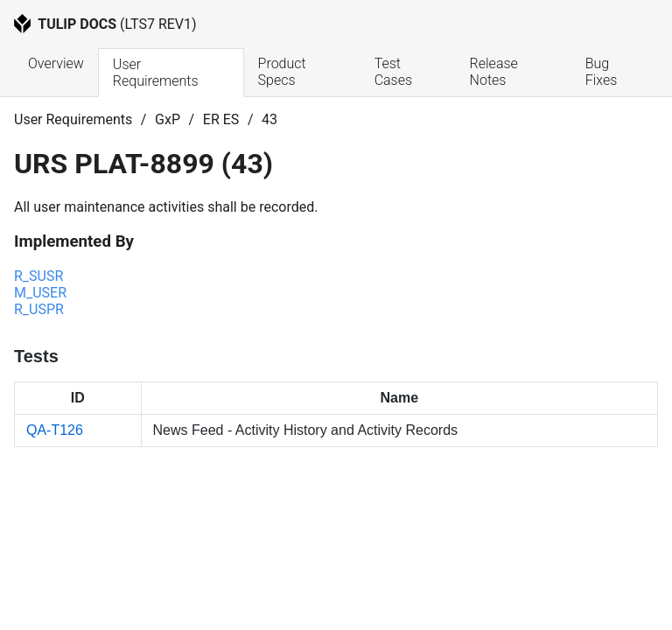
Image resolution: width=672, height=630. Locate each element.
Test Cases (393, 72)
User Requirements (156, 73)
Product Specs (284, 72)
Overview (56, 63)
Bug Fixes (602, 72)
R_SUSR (38, 276)
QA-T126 (55, 430)
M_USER (40, 293)
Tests (36, 356)
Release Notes (496, 72)
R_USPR (39, 309)
